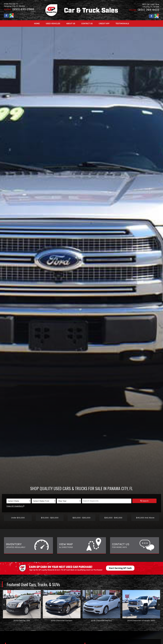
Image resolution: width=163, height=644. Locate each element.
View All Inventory (15, 506)
